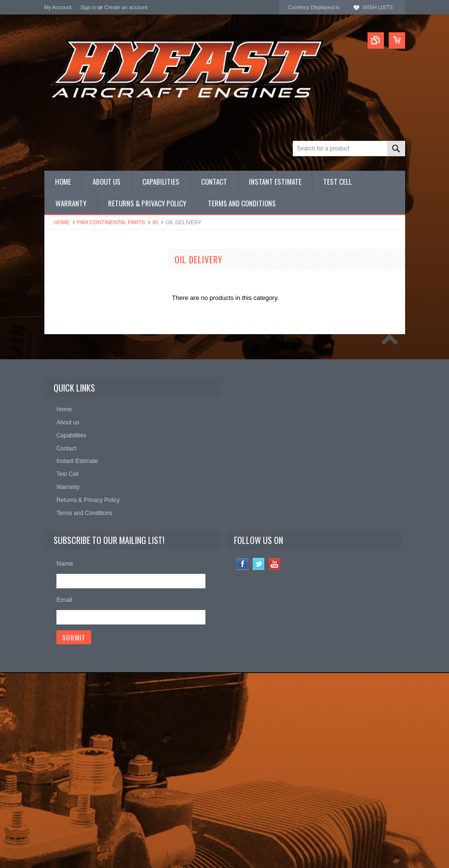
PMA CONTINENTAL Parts (111, 222)
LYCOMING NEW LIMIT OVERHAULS (98, 290)
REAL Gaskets (65, 446)
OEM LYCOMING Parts (77, 306)
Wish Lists (378, 7)
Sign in (88, 7)
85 (155, 222)
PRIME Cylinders (68, 346)
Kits (50, 355)
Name (65, 759)
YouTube (275, 760)
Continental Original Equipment (88, 472)
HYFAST (57, 498)
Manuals (56, 395)
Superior (56, 459)
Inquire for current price (77, 433)
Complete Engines (70, 338)
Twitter (259, 760)
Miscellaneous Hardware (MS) (86, 371)
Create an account (126, 7)
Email (64, 795)
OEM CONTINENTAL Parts (82, 298)
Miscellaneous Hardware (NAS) (88, 379)
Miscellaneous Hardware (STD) (88, 387)
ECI (50, 485)
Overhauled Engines (73, 314)
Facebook (243, 760)
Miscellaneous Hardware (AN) (86, 363)
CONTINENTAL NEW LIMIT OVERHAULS (83, 277)
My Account (58, 7)
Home (62, 222)
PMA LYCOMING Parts (76, 330)
